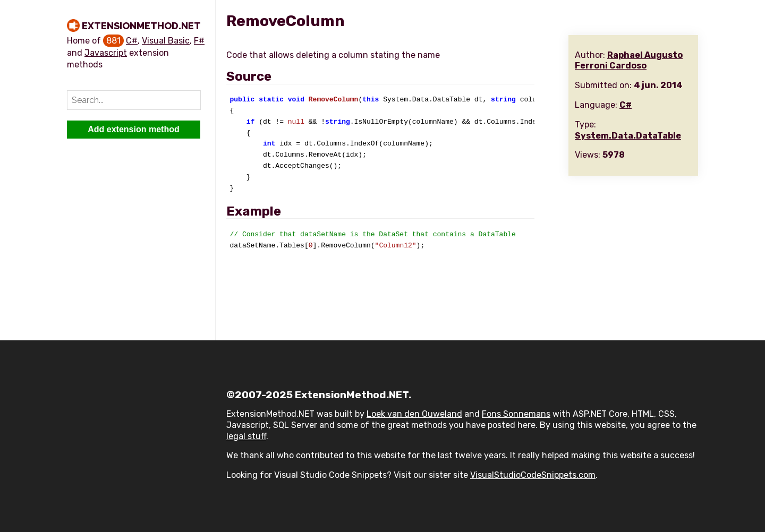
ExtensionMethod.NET (141, 26)
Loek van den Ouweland (414, 414)
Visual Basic (166, 41)
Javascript (106, 53)
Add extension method (133, 129)
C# (132, 41)
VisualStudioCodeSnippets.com (533, 475)
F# (199, 41)
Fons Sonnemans (516, 414)
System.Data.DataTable (628, 136)
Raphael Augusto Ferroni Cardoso (629, 61)
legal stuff (246, 436)
